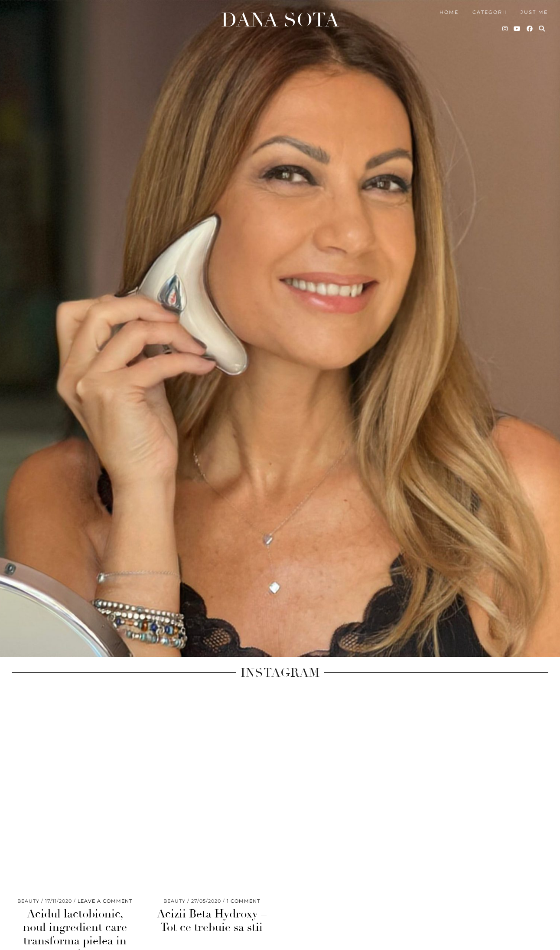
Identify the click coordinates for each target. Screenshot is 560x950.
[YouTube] (518, 22)
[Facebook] (530, 22)
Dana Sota (280, 13)
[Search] (542, 22)
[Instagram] (505, 22)
